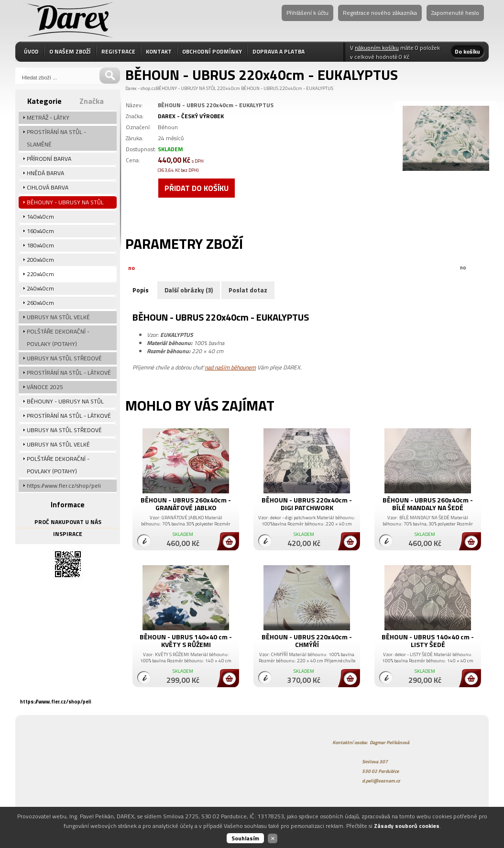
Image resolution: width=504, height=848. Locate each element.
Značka (92, 101)
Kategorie (44, 101)
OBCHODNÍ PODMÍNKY (212, 51)
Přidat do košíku (197, 188)
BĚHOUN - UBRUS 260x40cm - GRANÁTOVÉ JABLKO (186, 504)
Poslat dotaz (248, 290)
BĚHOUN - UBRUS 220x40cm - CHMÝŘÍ (307, 641)
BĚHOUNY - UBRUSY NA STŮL (186, 88)
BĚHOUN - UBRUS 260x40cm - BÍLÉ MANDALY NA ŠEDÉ (428, 504)
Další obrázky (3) (189, 290)
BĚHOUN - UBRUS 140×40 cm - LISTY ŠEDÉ (428, 641)
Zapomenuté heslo (455, 13)
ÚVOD (31, 51)
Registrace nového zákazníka (380, 13)
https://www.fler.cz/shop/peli (56, 702)
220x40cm (229, 88)
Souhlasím (245, 838)
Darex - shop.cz (141, 88)
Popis (141, 290)
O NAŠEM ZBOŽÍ (70, 51)
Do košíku (467, 51)
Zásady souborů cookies (407, 826)
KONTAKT (159, 51)
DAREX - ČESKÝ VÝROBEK (191, 116)
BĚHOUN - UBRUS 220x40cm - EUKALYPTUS (287, 88)
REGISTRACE (118, 51)
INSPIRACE (68, 534)
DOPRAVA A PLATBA (279, 51)
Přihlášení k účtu (307, 13)
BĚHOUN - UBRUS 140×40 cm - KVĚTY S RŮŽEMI (186, 641)
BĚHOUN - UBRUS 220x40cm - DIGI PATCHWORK (307, 504)
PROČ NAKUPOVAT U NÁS (68, 522)
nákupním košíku (377, 48)
